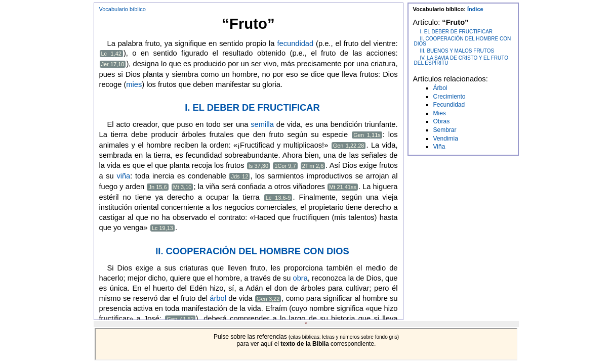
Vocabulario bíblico (123, 9)
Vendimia (446, 139)
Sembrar (445, 130)
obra (300, 278)
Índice (475, 9)
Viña (439, 147)
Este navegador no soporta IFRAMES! (306, 344)
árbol (218, 298)
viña (123, 176)
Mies (440, 113)
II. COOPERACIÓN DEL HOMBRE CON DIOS (252, 251)
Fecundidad (449, 105)
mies (134, 84)
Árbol (440, 88)
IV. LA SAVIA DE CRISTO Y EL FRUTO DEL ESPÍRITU (461, 60)
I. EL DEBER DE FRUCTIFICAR (252, 107)
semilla (262, 124)
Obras (442, 121)
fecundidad (295, 43)
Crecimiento (450, 97)
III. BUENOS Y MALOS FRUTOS (457, 51)
